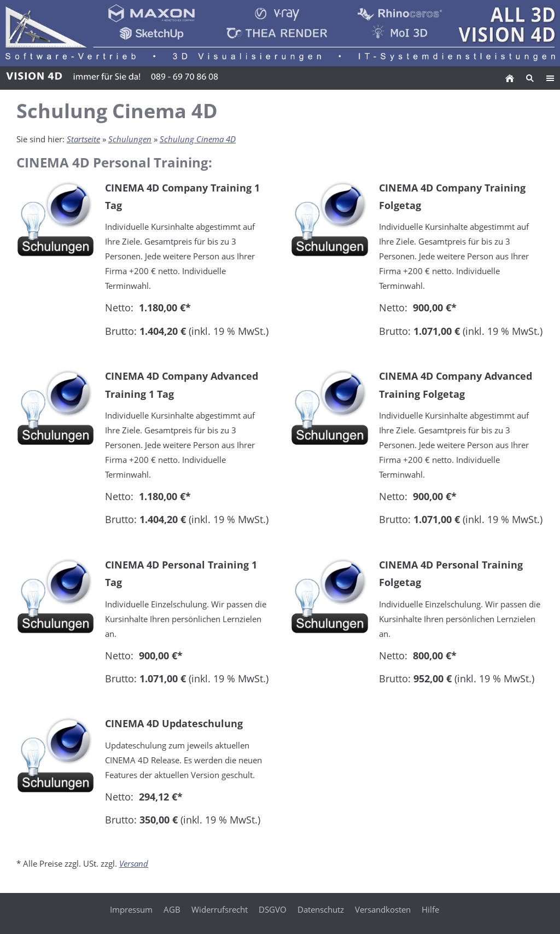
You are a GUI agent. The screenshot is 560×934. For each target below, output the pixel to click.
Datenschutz (321, 909)
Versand (134, 863)
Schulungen (130, 139)
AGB (172, 909)
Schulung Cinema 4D (198, 139)
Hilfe (430, 909)
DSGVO (273, 909)
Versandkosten (383, 909)
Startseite (83, 139)
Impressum (131, 909)
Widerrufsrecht (220, 909)
